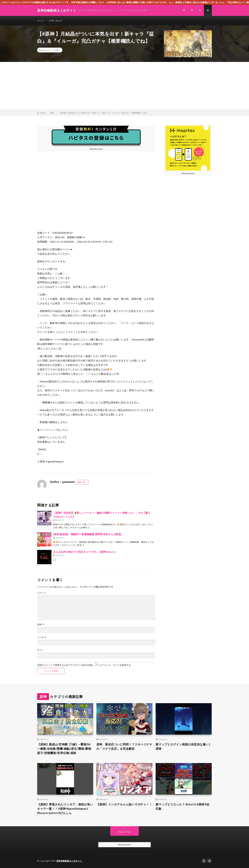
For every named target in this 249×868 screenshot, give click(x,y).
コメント (42, 593)
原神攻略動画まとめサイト (69, 861)
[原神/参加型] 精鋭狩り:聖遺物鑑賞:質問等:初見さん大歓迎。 (88, 534)
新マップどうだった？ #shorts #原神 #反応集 (183, 806)
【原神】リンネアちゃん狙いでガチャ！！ (124, 804)
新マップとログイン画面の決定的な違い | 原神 (183, 746)
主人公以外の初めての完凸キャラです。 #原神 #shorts (84, 552)
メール (42, 637)
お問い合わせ (55, 21)
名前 (41, 624)
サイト (40, 650)
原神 (57, 50)
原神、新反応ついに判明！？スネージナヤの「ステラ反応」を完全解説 (124, 746)
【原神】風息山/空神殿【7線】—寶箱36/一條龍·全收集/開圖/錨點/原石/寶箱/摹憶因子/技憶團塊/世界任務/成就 (64, 749)
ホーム (40, 21)
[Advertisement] (124, 86)
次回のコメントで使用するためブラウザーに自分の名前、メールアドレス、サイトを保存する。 (85, 665)
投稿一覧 (81, 482)
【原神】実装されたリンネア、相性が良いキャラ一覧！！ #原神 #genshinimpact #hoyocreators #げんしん (65, 809)
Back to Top (125, 832)
